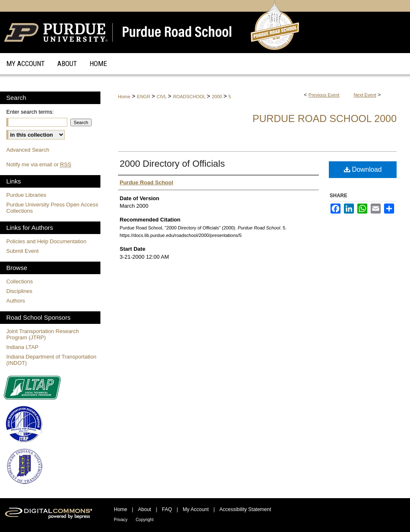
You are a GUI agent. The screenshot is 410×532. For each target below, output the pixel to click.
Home (124, 97)
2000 (218, 97)
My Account (196, 509)
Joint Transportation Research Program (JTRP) (42, 334)
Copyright (145, 520)
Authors (16, 301)
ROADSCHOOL (190, 97)
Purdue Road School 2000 (324, 118)
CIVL (162, 97)
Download (363, 169)
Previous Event (324, 95)
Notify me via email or (39, 164)
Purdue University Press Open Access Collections (52, 208)
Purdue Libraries (26, 195)
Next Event (365, 95)
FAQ (167, 509)
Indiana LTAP (22, 347)
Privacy (121, 520)
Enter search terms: (30, 112)
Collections (20, 281)
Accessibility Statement (245, 509)
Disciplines (19, 291)
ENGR (144, 97)
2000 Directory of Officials (172, 164)
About (145, 509)
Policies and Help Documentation (46, 241)
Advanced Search (28, 150)
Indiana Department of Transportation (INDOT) (51, 360)
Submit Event (22, 251)
